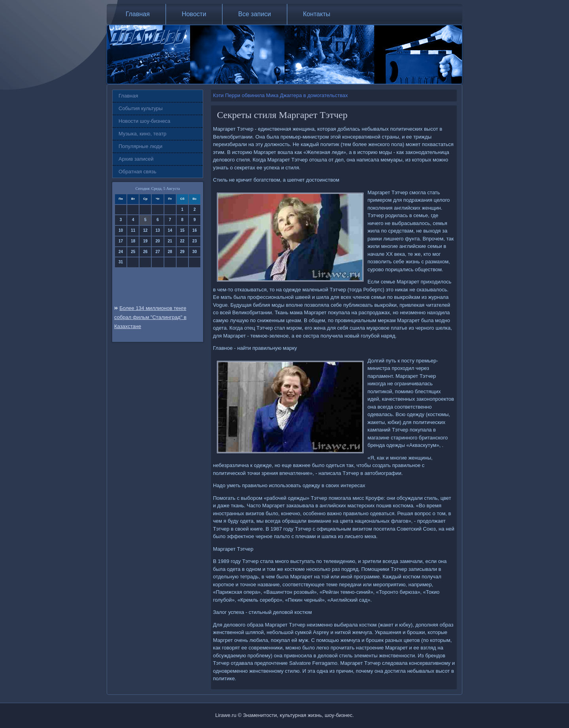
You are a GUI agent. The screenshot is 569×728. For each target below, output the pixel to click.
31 (121, 262)
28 (170, 252)
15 (182, 230)
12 (145, 230)
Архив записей (136, 159)
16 (195, 230)
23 (195, 241)
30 (195, 252)
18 (133, 241)
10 (121, 230)
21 (170, 241)
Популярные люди (140, 146)
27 (157, 252)
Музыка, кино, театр (142, 134)
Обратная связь (138, 172)
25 (133, 252)
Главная (138, 14)
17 (121, 241)
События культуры (141, 108)
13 (157, 230)
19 (145, 241)
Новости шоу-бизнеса (144, 121)
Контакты (317, 14)
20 (157, 241)
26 (145, 252)
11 (133, 230)
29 (182, 252)
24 (121, 252)
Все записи (255, 14)
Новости (194, 14)
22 (182, 241)
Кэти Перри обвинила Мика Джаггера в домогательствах (280, 95)
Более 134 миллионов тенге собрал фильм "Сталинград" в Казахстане (150, 317)
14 (170, 230)
